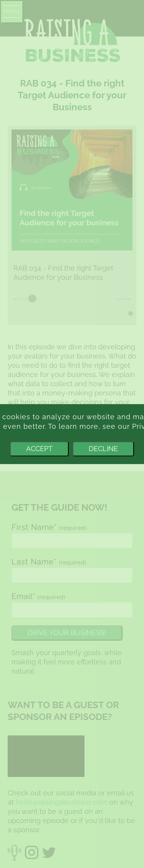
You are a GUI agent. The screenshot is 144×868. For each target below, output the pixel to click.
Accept (39, 449)
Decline (103, 449)
